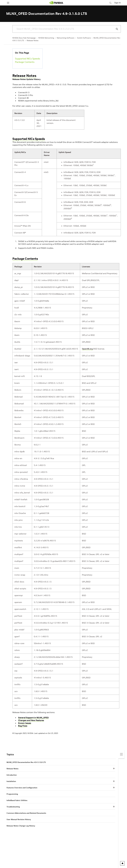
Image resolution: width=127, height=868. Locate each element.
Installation (11, 781)
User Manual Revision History (19, 819)
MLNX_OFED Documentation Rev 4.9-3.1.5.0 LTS (26, 762)
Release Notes (33, 40)
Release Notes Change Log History (21, 826)
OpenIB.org (87, 349)
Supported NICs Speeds (27, 59)
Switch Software (84, 38)
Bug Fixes (23, 726)
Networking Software (66, 38)
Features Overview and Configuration (22, 788)
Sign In (118, 3)
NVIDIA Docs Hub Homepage (24, 38)
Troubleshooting (13, 807)
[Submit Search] (116, 29)
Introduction (12, 775)
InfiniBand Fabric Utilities (17, 800)
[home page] (56, 3)
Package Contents (25, 62)
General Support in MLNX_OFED (33, 718)
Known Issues (25, 723)
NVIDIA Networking (46, 38)
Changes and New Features (31, 720)
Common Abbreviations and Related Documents (26, 813)
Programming (12, 794)
